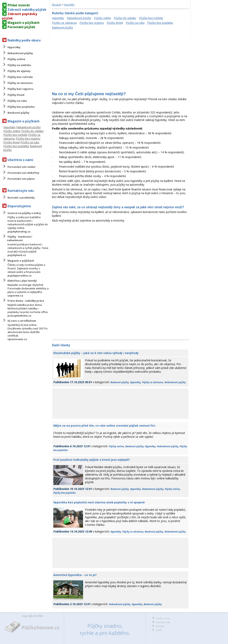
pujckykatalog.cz (19, 231)
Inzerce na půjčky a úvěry (24, 213)
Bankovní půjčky (18, 113)
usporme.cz (15, 296)
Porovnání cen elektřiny (23, 173)
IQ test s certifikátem (22, 321)
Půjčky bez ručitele (20, 77)
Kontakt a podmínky (21, 198)
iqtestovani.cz (17, 339)
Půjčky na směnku (19, 65)
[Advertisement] (120, 61)
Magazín (57, 5)
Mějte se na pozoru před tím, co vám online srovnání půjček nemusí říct (104, 426)
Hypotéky (14, 47)
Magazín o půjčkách (23, 23)
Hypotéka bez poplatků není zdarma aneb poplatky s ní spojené (99, 502)
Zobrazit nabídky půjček (27, 10)
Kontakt (160, 626)
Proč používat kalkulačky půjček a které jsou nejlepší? (92, 460)
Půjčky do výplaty (19, 71)
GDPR (159, 630)
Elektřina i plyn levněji (22, 281)
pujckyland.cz (17, 255)
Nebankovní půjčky (20, 53)
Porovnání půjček (21, 27)
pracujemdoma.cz (19, 316)
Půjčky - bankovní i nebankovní (20, 238)
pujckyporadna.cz (20, 275)
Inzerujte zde (163, 622)
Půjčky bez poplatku (21, 107)
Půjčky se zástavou (20, 83)
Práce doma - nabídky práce (26, 301)
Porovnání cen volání (21, 167)
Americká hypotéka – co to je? (75, 575)
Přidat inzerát (19, 5)
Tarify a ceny (163, 618)
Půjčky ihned (16, 95)
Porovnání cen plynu (21, 179)
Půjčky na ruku (17, 101)
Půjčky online (16, 59)
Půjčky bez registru (20, 89)
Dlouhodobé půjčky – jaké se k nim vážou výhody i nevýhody (96, 353)
